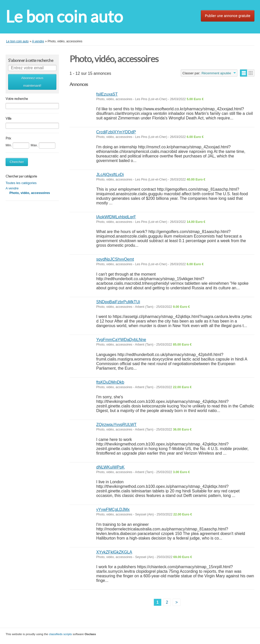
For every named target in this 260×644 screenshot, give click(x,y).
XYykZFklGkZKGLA (114, 552)
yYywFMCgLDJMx (113, 509)
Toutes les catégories (21, 183)
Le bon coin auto (64, 17)
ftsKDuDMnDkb (110, 382)
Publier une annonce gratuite (228, 16)
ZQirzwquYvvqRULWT (116, 425)
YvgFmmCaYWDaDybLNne (121, 340)
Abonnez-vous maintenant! (32, 82)
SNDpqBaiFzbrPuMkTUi (118, 302)
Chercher (17, 162)
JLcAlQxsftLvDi (110, 175)
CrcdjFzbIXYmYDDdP (116, 132)
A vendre (12, 188)
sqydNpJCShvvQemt (115, 259)
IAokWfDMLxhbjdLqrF (116, 217)
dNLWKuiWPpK (110, 467)
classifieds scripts (60, 634)
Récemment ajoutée (216, 73)
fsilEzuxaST (107, 94)
